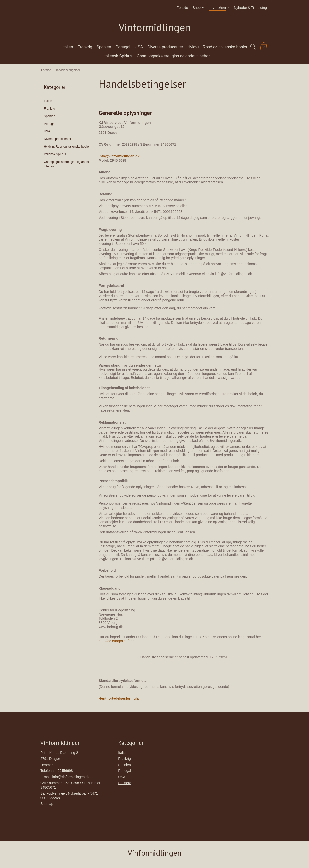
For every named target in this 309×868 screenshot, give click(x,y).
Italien (48, 101)
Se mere (125, 783)
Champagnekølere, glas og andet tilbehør (66, 164)
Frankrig (49, 109)
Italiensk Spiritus (55, 154)
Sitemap (47, 804)
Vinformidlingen (155, 27)
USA (47, 131)
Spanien (49, 116)
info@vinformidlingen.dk (119, 156)
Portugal (50, 124)
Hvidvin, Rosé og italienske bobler (67, 147)
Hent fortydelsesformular (119, 698)
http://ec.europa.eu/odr (116, 641)
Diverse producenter (58, 139)
